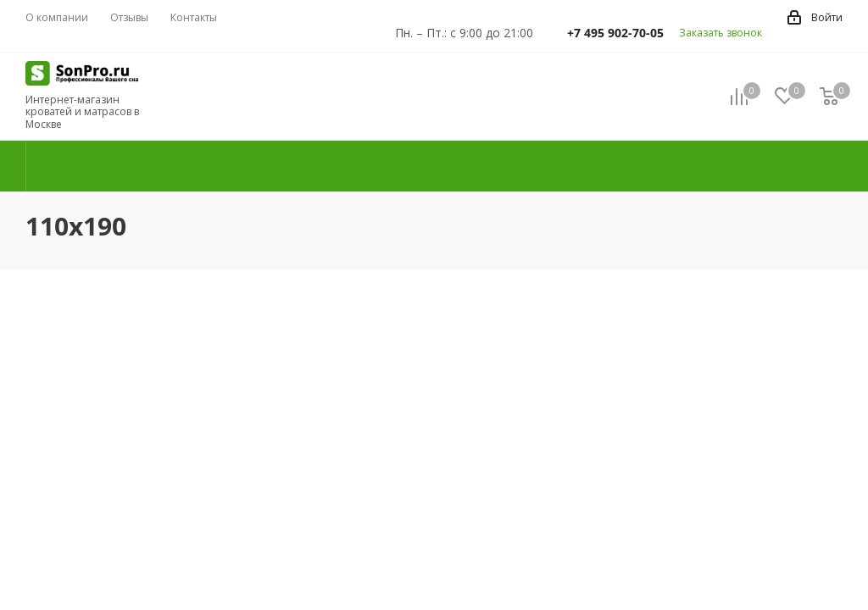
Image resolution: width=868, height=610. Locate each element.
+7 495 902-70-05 (615, 33)
